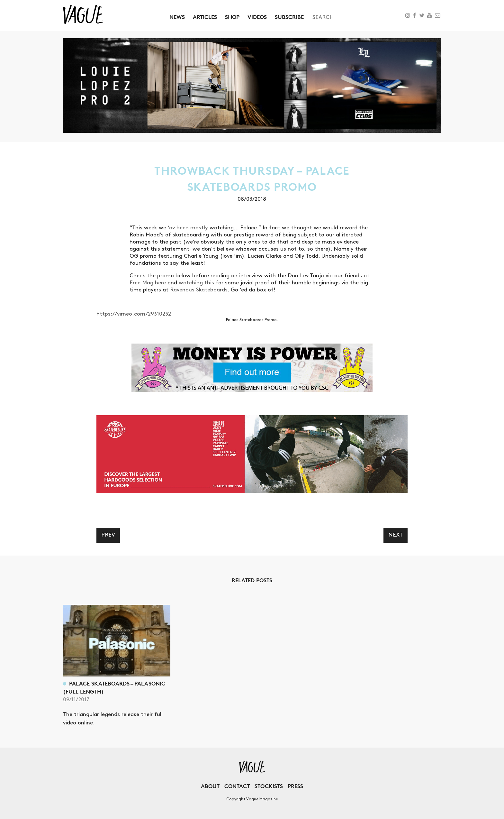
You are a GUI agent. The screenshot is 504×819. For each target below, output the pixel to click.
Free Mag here (148, 283)
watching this (196, 283)
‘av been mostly (188, 228)
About (210, 786)
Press (295, 786)
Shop (232, 17)
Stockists (269, 786)
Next (396, 535)
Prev (108, 535)
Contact (237, 786)
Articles (205, 17)
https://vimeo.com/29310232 (134, 314)
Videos (257, 17)
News (177, 17)
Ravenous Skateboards (199, 290)
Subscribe (289, 17)
